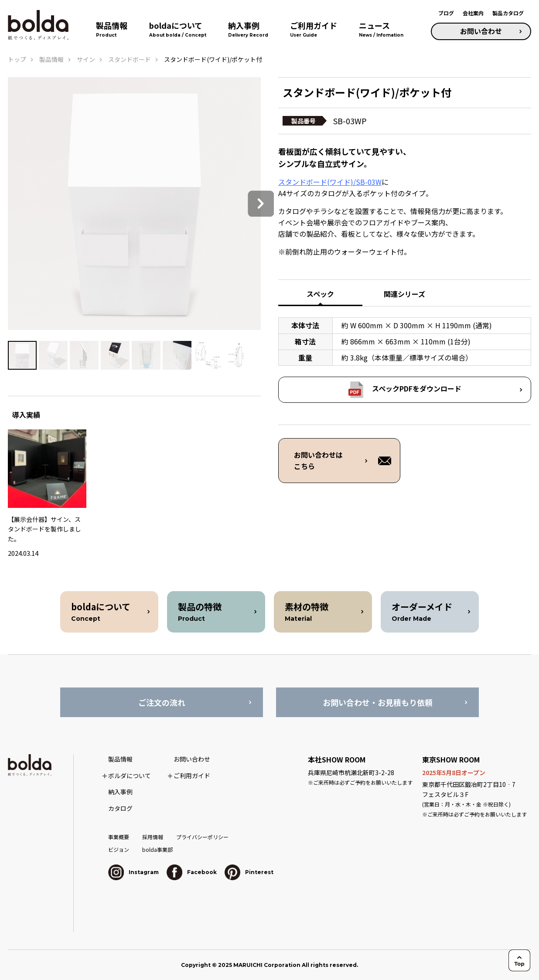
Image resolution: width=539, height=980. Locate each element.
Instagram (133, 872)
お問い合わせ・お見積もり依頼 (378, 702)
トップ (17, 59)
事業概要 (119, 837)
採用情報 (153, 837)
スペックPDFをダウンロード (417, 388)
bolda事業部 (157, 849)
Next (261, 204)
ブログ (446, 13)
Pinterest (249, 872)
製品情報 (51, 59)
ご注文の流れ (162, 702)
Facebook (192, 872)
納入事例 (120, 792)
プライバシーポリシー (202, 837)
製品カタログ (508, 13)
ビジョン (119, 849)
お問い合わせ (481, 31)
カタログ (120, 808)
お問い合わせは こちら (318, 460)
